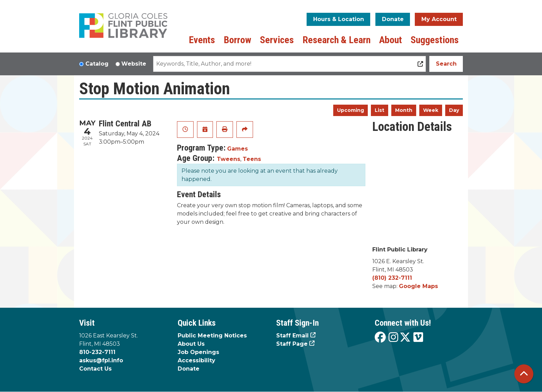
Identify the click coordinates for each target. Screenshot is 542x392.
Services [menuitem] (277, 40)
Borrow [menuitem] (237, 40)
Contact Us (95, 369)
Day (454, 110)
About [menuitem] (391, 40)
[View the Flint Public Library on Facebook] (380, 338)
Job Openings (198, 352)
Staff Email (292, 336)
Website (134, 64)
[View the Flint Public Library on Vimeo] (418, 338)
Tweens (228, 159)
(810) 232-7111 (392, 278)
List (380, 110)
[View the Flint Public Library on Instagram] (393, 338)
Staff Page (292, 344)
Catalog (97, 64)
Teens (252, 159)
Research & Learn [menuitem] (337, 40)
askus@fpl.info (101, 360)
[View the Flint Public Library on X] (405, 338)
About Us (191, 344)
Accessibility (197, 360)
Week (431, 110)
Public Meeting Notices (212, 336)
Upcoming (351, 110)
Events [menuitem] (202, 40)
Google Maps (418, 286)
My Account (439, 19)
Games (237, 149)
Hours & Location (339, 19)
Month (404, 110)
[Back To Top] (524, 374)
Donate (393, 19)
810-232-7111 (97, 352)
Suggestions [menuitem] (435, 40)
